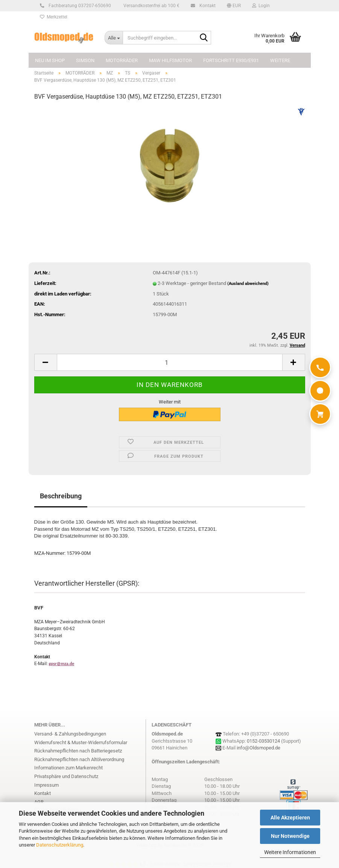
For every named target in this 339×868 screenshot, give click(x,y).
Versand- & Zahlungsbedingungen (70, 734)
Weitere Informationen (290, 852)
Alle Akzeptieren (290, 818)
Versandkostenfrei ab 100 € (151, 6)
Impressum (46, 785)
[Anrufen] (320, 367)
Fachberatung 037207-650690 (79, 6)
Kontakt (206, 6)
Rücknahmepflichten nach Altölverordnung (79, 759)
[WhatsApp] (320, 391)
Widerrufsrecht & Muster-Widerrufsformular (81, 742)
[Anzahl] (170, 362)
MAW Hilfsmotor (170, 60)
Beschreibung (61, 496)
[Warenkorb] (320, 414)
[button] (234, 6)
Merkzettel (54, 17)
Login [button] (261, 6)
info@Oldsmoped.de (258, 748)
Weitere (280, 60)
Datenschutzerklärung (60, 845)
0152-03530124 (263, 741)
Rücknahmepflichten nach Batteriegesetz (78, 751)
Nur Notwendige (290, 836)
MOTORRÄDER (122, 60)
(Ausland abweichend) (248, 284)
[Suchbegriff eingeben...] (114, 38)
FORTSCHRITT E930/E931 (231, 60)
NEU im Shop (50, 60)
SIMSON (85, 60)
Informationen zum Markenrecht (68, 768)
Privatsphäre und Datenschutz (66, 776)
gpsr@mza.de (62, 664)
